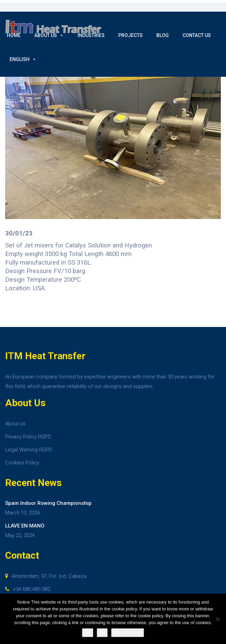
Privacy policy (127, 633)
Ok (88, 633)
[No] (217, 619)
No (102, 633)
